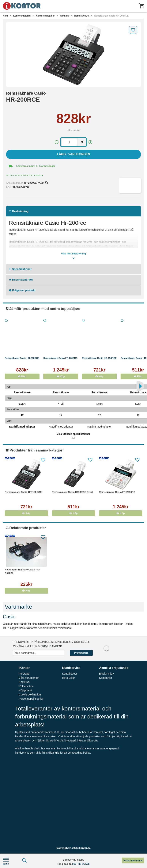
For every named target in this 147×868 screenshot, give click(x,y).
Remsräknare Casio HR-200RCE (111, 16)
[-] (57, 142)
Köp (22, 376)
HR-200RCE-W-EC (36, 183)
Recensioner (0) (21, 280)
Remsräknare (81, 16)
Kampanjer (106, 678)
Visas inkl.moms (133, 860)
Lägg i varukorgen (73, 154)
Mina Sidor (68, 678)
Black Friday (106, 674)
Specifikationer (20, 269)
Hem (5, 16)
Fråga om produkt (22, 290)
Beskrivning (19, 211)
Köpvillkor (25, 682)
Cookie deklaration (30, 695)
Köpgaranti (25, 690)
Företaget (24, 674)
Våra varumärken (29, 678)
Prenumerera (81, 653)
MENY (6, 861)
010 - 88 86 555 (81, 864)
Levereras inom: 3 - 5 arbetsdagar (36, 166)
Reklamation (26, 686)
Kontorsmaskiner (45, 16)
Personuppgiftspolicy (31, 699)
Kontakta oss (70, 674)
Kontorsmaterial (22, 16)
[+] (90, 142)
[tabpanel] (73, 54)
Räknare (64, 16)
